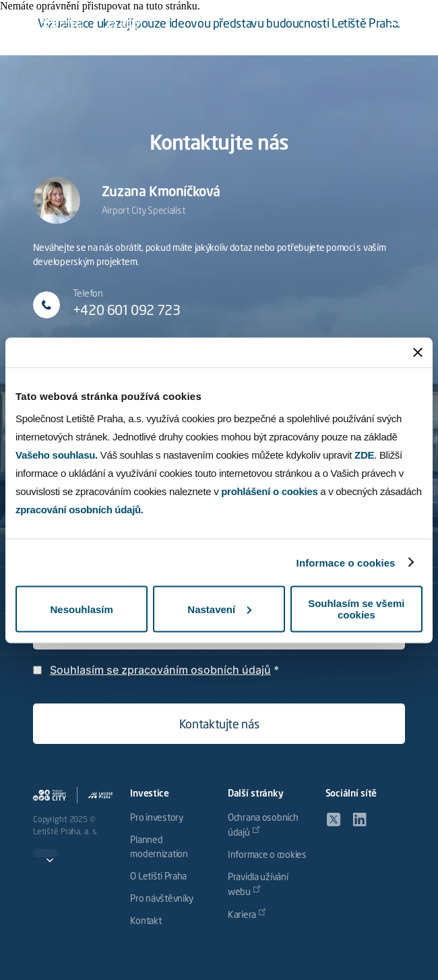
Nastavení (219, 609)
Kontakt (146, 921)
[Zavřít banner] (418, 352)
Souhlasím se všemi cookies (356, 609)
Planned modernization (159, 847)
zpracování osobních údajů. (80, 510)
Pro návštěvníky (162, 899)
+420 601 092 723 (127, 312)
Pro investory (156, 818)
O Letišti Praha (158, 877)
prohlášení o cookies (269, 491)
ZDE (364, 455)
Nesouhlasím (81, 609)
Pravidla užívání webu (258, 885)
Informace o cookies (346, 562)
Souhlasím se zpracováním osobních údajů (160, 670)
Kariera (242, 915)
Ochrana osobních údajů (263, 826)
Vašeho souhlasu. (57, 455)
